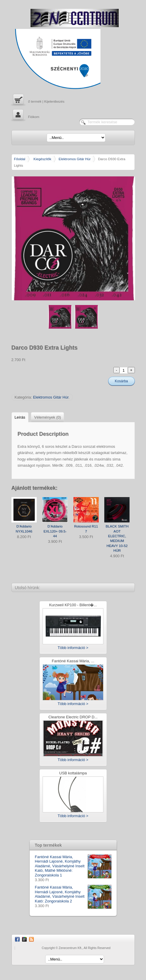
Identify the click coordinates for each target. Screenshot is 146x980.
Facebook (17, 939)
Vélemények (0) (47, 417)
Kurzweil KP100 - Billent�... (73, 605)
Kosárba (121, 381)
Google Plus (24, 939)
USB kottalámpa (73, 773)
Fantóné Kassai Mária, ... (73, 661)
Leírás (20, 417)
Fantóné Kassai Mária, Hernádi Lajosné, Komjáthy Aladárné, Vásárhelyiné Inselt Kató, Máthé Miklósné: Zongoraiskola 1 (73, 866)
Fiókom (25, 115)
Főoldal (20, 159)
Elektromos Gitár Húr (75, 159)
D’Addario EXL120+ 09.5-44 (55, 531)
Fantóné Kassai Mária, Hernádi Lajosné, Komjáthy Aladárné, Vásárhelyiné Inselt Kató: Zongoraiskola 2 (73, 894)
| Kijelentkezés (38, 100)
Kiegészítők (42, 159)
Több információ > (73, 648)
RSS (31, 939)
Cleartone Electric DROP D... (73, 717)
